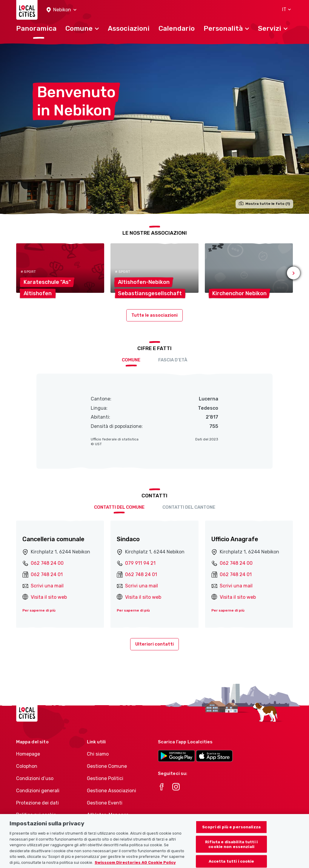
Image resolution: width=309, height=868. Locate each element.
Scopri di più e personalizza (231, 832)
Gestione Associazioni (112, 791)
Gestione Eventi (105, 803)
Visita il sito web (49, 597)
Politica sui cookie (36, 815)
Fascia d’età (173, 360)
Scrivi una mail (47, 586)
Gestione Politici (105, 778)
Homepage (28, 754)
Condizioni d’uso (35, 778)
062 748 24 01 (47, 574)
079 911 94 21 (140, 563)
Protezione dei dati (37, 803)
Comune (131, 360)
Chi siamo (98, 754)
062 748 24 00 (47, 563)
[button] (62, 10)
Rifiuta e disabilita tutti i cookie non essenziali (231, 849)
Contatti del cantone (189, 507)
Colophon (27, 766)
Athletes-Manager (107, 815)
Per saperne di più (39, 610)
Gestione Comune (107, 766)
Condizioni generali (38, 791)
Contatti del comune (119, 507)
